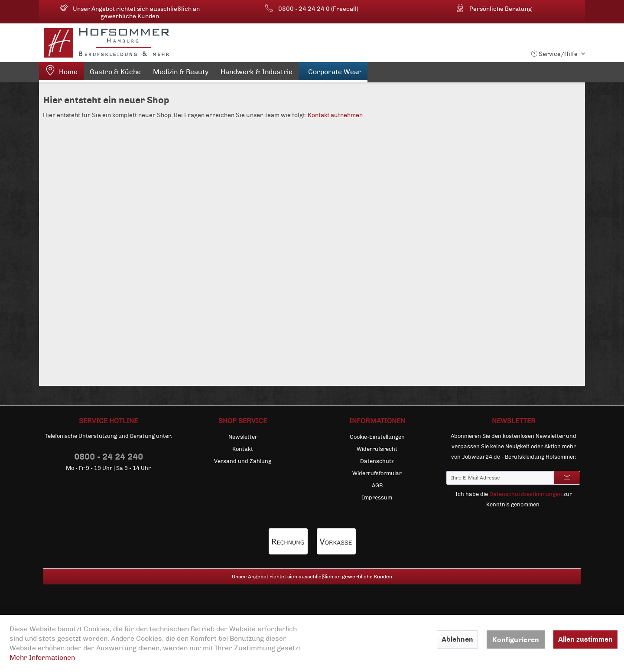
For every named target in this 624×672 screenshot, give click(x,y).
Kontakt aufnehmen (335, 115)
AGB (377, 486)
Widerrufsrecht (377, 449)
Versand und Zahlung (243, 461)
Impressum (377, 498)
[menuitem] (61, 72)
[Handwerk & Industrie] (257, 74)
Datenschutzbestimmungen (526, 494)
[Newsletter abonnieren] (567, 478)
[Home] (61, 72)
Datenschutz (377, 461)
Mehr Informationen (42, 657)
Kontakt (243, 449)
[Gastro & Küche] (115, 74)
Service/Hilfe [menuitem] (555, 54)
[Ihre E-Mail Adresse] (500, 478)
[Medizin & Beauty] (181, 74)
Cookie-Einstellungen (377, 437)
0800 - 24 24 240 (109, 457)
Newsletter (243, 437)
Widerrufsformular (377, 473)
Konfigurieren (516, 640)
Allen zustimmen (585, 639)
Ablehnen (457, 639)
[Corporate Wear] (333, 72)
